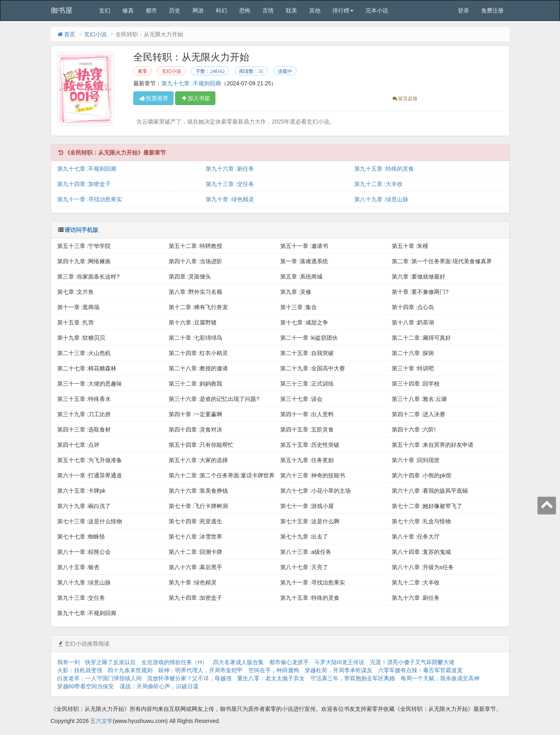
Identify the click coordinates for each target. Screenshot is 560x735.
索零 (143, 71)
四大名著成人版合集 (238, 662)
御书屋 (62, 10)
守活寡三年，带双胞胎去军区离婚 (353, 678)
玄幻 (105, 10)
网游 (198, 10)
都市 (151, 10)
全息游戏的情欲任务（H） (174, 662)
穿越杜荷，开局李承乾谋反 (339, 670)
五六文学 (101, 721)
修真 (128, 10)
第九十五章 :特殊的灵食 (384, 169)
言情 (268, 10)
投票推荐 (153, 98)
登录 (463, 10)
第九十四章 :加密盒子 (84, 184)
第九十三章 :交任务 (230, 184)
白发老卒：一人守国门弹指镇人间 (99, 678)
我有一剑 (68, 662)
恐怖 (245, 10)
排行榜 (343, 10)
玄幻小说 (95, 34)
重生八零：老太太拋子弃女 (271, 678)
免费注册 (492, 10)
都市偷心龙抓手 (289, 662)
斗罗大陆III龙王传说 (339, 662)
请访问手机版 (81, 230)
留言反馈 (404, 99)
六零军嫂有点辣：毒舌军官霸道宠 (420, 670)
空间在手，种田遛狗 (274, 670)
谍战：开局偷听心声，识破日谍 (159, 686)
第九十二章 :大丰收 (378, 184)
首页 (66, 34)
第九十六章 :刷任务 (230, 169)
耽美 (291, 10)
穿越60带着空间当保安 (86, 686)
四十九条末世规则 (130, 670)
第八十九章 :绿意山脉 (381, 199)
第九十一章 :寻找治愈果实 (90, 199)
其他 (315, 10)
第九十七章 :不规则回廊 (191, 83)
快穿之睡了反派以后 (110, 662)
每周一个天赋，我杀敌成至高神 (440, 678)
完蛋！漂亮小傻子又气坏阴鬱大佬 (412, 662)
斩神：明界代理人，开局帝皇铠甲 (200, 670)
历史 (175, 10)
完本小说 (377, 10)
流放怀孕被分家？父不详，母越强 (189, 678)
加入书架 (195, 98)
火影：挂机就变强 (80, 670)
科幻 (221, 10)
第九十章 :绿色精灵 (230, 199)
